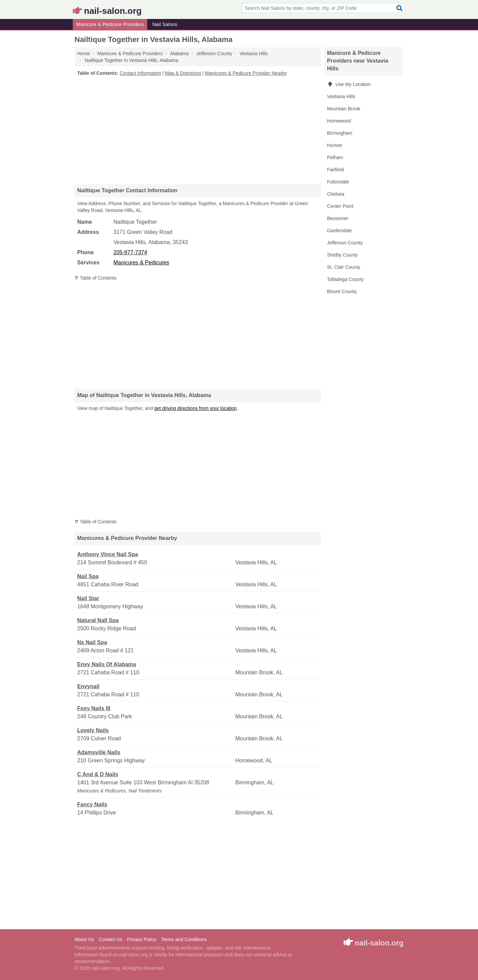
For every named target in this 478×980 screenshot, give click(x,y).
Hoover (335, 145)
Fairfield (335, 170)
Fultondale (338, 182)
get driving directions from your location (196, 408)
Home (83, 53)
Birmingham (340, 133)
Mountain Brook (344, 109)
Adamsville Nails (99, 752)
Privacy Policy (142, 939)
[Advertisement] (198, 130)
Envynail (88, 686)
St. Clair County (344, 267)
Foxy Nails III (94, 708)
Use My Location (349, 84)
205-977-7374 (130, 252)
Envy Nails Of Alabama (107, 664)
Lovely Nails (93, 730)
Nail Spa (88, 576)
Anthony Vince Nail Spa (107, 554)
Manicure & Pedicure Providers (110, 24)
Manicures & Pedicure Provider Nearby (246, 73)
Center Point (340, 206)
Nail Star (88, 598)
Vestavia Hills (341, 96)
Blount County (342, 291)
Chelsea (336, 194)
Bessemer (338, 218)
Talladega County (345, 279)
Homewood (339, 121)
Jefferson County (345, 243)
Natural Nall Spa (98, 620)
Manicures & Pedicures (141, 263)
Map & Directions (183, 73)
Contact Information (140, 73)
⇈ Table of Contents (96, 278)
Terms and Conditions (184, 939)
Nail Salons (165, 24)
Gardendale (339, 231)
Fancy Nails (92, 804)
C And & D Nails (98, 774)
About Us (84, 939)
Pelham (335, 157)
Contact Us (110, 939)
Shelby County (342, 255)
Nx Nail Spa (92, 642)
